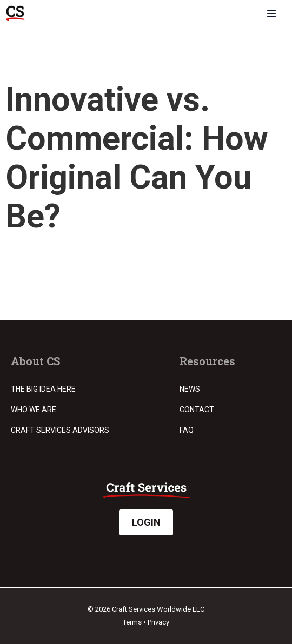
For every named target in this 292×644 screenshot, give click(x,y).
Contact (197, 410)
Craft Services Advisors (60, 430)
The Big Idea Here (43, 389)
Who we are (34, 410)
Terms (132, 622)
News (190, 389)
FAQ (187, 430)
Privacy (158, 622)
